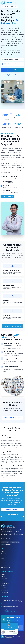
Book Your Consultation (13, 509)
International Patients (6, 563)
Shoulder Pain (5, 592)
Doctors (3, 556)
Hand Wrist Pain (5, 583)
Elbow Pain (4, 579)
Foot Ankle (4, 581)
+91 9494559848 (8, 604)
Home (3, 551)
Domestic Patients (6, 565)
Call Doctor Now (13, 75)
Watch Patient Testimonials (12, 418)
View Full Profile (8, 197)
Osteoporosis (4, 590)
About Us (3, 554)
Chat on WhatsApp (13, 515)
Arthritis (3, 574)
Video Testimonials (6, 567)
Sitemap (21, 640)
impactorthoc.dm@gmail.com (10, 607)
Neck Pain (4, 588)
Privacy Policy (5, 640)
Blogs (2, 558)
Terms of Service (14, 640)
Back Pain (4, 576)
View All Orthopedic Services (13, 326)
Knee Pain (4, 586)
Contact (3, 560)
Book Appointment (13, 70)
